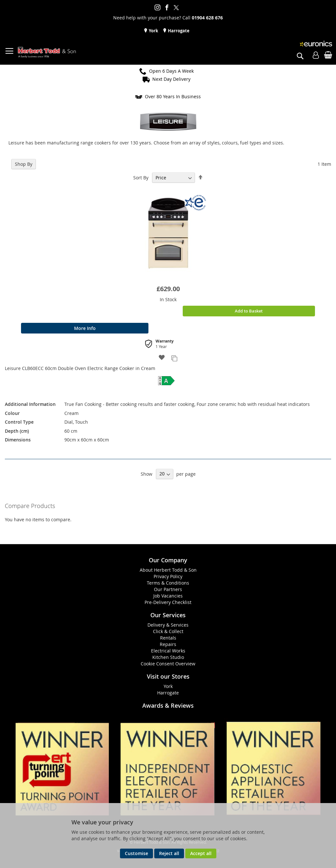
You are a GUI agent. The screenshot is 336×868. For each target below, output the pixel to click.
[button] (162, 358)
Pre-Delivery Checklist (168, 602)
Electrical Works (168, 651)
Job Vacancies (168, 596)
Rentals (168, 638)
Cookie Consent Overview (168, 664)
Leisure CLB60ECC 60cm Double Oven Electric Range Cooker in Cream (80, 368)
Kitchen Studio (168, 657)
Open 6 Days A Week (171, 71)
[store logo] (47, 53)
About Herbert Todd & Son (168, 570)
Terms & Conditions (168, 583)
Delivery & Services (168, 625)
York (153, 31)
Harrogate (178, 31)
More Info (85, 328)
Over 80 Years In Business (173, 96)
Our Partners (168, 589)
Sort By (141, 178)
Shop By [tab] (24, 164)
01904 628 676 (207, 18)
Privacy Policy (168, 576)
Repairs (168, 644)
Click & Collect (168, 631)
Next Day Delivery (171, 79)
